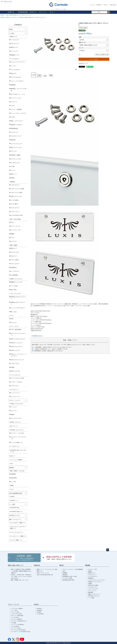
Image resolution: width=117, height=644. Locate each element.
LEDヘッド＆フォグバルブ (18, 339)
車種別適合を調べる (38, 336)
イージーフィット (15, 393)
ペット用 (13, 482)
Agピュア (13, 456)
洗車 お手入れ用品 (93, 585)
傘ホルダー (14, 73)
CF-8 (11, 464)
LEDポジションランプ (17, 343)
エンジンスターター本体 (17, 378)
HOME (2, 15)
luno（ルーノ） (14, 426)
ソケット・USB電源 (16, 109)
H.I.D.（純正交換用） (16, 330)
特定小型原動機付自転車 (16, 493)
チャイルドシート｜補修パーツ (18, 536)
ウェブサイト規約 (67, 578)
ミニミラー (14, 66)
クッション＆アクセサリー (18, 308)
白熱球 (13, 367)
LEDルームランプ (15, 350)
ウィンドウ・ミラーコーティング (18, 438)
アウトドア (14, 151)
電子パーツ (14, 174)
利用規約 (65, 573)
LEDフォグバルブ (15, 371)
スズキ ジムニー (15, 212)
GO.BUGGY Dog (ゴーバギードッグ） (18, 451)
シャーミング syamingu (17, 624)
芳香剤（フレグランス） (17, 279)
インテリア (14, 241)
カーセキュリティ (15, 163)
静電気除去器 (14, 128)
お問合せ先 (37, 565)
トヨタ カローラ (15, 185)
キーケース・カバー (16, 98)
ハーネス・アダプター (17, 382)
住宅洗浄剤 (14, 478)
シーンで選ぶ (14, 286)
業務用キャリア (15, 55)
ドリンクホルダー (15, 70)
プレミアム (14, 411)
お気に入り (33, 12)
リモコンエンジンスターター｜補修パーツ (18, 527)
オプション (14, 323)
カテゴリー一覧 (92, 569)
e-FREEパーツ (14, 500)
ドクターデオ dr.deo (16, 614)
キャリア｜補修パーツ (16, 540)
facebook (39, 608)
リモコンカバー (15, 386)
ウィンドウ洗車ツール (17, 442)
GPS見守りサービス (15, 515)
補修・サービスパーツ (15, 519)
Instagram (39, 610)
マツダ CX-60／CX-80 (17, 215)
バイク (13, 238)
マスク (12, 489)
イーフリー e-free (16, 628)
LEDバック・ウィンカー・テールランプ (18, 355)
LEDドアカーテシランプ (17, 360)
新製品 (11, 29)
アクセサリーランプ (16, 136)
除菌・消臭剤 (14, 245)
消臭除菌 (13, 474)
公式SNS (36, 604)
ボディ (13, 222)
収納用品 (13, 85)
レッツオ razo (15, 617)
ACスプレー (14, 256)
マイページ (43, 12)
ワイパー (13, 170)
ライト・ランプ (14, 326)
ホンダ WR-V (14, 204)
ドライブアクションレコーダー (97, 580)
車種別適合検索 (23, 12)
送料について (82, 42)
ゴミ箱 (13, 117)
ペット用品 (12, 504)
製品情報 (88, 565)
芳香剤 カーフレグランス (95, 582)
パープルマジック (15, 446)
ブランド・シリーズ (14, 400)
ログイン (106, 5)
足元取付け (14, 267)
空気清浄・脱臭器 (15, 155)
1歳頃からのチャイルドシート (18, 303)
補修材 (13, 234)
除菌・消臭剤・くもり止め (17, 471)
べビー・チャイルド (15, 294)
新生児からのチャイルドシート (18, 298)
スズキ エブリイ (15, 208)
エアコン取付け (15, 260)
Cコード (81, 48)
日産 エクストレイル (16, 196)
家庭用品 (12, 468)
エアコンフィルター (16, 159)
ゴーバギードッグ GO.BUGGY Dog (20, 632)
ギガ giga (14, 623)
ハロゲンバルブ (15, 364)
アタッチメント (15, 44)
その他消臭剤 (14, 275)
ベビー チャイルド (93, 589)
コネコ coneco (15, 626)
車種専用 (12, 182)
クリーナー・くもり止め (17, 433)
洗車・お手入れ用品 (15, 219)
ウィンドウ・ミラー (16, 230)
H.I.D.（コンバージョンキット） (18, 334)
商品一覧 (11, 12)
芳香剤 (13, 178)
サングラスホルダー (16, 77)
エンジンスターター (15, 375)
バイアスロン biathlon (17, 608)
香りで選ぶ (14, 290)
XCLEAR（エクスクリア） (17, 430)
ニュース (93, 5)
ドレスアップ (14, 132)
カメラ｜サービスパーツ (17, 532)
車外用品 (21, 17)
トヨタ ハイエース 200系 (17, 189)
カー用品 (7, 15)
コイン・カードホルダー (17, 81)
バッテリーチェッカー (17, 144)
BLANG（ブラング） (16, 422)
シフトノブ (14, 102)
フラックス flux (15, 612)
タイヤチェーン (14, 390)
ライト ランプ (92, 591)
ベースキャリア (15, 40)
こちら (26, 580)
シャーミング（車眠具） (17, 460)
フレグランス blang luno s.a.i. (19, 621)
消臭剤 (90, 584)
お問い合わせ (113, 5)
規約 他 (61, 565)
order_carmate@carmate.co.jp (45, 575)
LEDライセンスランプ (17, 347)
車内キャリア (14, 47)
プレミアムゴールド (16, 418)
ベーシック (14, 407)
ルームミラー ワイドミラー (18, 62)
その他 (13, 166)
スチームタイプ (15, 264)
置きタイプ (14, 248)
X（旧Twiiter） (41, 614)
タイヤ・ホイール (15, 226)
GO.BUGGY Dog (15, 508)
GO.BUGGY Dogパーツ (16, 511)
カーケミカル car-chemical (18, 630)
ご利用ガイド (100, 5)
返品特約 (65, 575)
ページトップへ (108, 550)
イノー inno (14, 610)
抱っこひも (14, 312)
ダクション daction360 (17, 616)
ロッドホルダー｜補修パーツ (18, 523)
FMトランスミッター (16, 147)
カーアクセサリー (14, 17)
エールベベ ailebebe (16, 619)
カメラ (12, 315)
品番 (80, 37)
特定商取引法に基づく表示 (70, 576)
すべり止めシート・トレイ (18, 94)
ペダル (13, 106)
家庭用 (13, 415)
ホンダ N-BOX (15, 200)
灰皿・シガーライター (17, 121)
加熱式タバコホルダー (17, 125)
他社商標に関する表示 (68, 580)
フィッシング (14, 51)
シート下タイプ (15, 271)
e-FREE (12, 497)
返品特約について (83, 64)
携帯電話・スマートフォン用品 (18, 90)
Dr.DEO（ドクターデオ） (17, 404)
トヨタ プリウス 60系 (16, 193)
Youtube (39, 612)
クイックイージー (15, 397)
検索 (109, 12)
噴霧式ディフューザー (17, 282)
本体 (12, 319)
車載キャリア (14, 37)
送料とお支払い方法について (16, 565)
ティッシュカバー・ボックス (18, 113)
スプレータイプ (15, 252)
